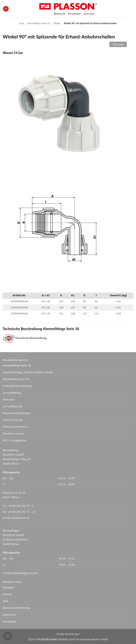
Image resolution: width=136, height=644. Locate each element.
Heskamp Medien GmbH (94, 639)
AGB (6, 601)
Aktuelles (8, 587)
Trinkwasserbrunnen (15, 426)
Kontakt (8, 594)
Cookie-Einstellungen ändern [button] (21, 573)
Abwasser (9, 399)
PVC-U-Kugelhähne (15, 440)
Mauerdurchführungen (17, 413)
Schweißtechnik (12, 406)
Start (22, 23)
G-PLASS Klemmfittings (17, 386)
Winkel (57, 23)
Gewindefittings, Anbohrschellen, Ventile (28, 372)
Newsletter (9, 621)
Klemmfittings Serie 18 (39, 23)
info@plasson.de (20, 518)
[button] (6, 9)
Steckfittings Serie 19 (16, 379)
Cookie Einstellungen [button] (68, 634)
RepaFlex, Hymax (13, 433)
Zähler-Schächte (13, 420)
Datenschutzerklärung (16, 608)
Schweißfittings (12, 393)
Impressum (9, 614)
